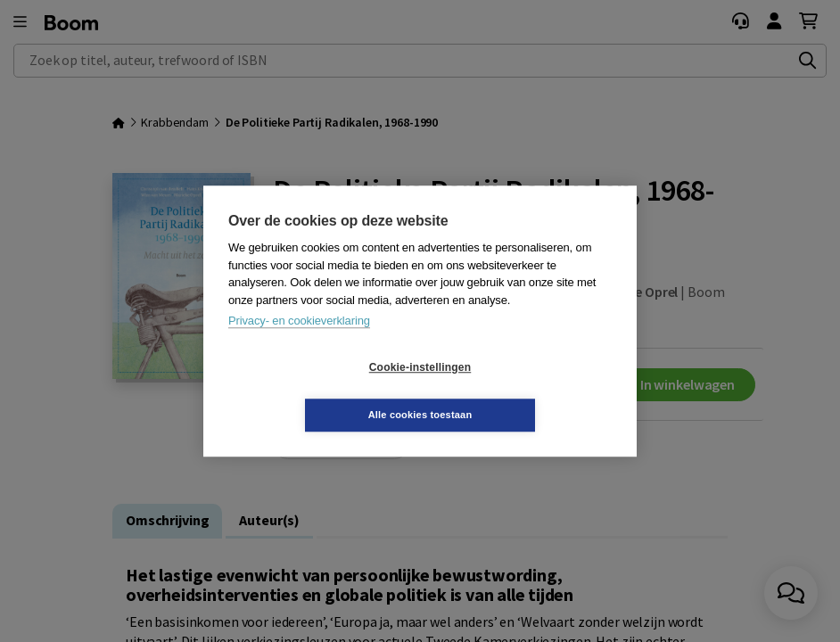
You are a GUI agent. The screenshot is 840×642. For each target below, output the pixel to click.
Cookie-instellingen (314, 391)
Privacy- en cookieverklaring (299, 345)
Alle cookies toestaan (527, 391)
